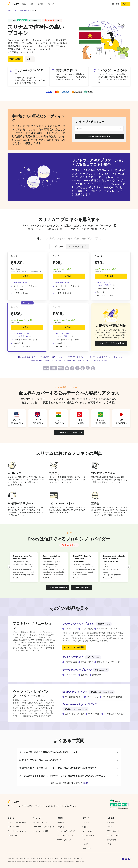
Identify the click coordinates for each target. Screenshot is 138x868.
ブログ (110, 827)
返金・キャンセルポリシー (45, 859)
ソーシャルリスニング (66, 831)
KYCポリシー (78, 859)
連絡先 (85, 783)
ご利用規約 (11, 859)
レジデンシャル (55, 238)
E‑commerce (44, 827)
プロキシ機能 (13, 835)
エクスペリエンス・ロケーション (69, 432)
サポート (111, 844)
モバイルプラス (92, 238)
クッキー (33, 859)
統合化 (85, 827)
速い (40, 238)
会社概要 (111, 822)
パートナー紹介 (113, 835)
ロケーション (88, 831)
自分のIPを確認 (88, 835)
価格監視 (61, 822)
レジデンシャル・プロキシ (18, 822)
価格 (30, 59)
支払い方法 (87, 848)
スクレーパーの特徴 (40, 831)
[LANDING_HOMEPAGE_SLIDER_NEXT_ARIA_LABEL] (129, 567)
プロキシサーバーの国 (22, 11)
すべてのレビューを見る (58, 588)
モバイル (73, 238)
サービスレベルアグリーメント (64, 859)
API (84, 840)
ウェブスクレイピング (66, 835)
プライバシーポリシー (22, 859)
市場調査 (61, 827)
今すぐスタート (27, 276)
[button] (69, 752)
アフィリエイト (113, 831)
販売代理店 (112, 840)
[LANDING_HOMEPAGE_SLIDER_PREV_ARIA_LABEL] (9, 567)
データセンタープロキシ (17, 831)
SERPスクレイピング (40, 822)
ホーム (10, 11)
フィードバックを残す (81, 588)
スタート (126, 4)
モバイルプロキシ (14, 827)
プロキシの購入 (15, 59)
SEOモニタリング (64, 840)
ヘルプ (85, 844)
